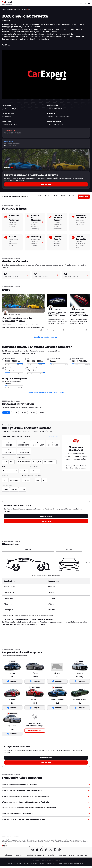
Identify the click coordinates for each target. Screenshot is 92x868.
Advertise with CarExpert (35, 855)
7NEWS (72, 855)
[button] (46, 160)
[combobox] (25, 196)
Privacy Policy (35, 860)
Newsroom (19, 855)
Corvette (24, 9)
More (72, 195)
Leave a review (12, 146)
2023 (33, 413)
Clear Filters (54, 436)
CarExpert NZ (82, 855)
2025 (15, 413)
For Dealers (51, 855)
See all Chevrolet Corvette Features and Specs (46, 392)
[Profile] (85, 3)
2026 (6, 413)
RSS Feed (58, 860)
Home (4, 9)
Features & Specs (44, 195)
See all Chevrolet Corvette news (46, 337)
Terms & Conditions (47, 860)
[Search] (81, 3)
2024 (24, 413)
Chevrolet (17, 9)
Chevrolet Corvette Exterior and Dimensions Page (25, 622)
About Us (9, 855)
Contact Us (62, 855)
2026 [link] (30, 9)
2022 (42, 413)
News (63, 195)
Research (10, 9)
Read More (7, 45)
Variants (56, 195)
